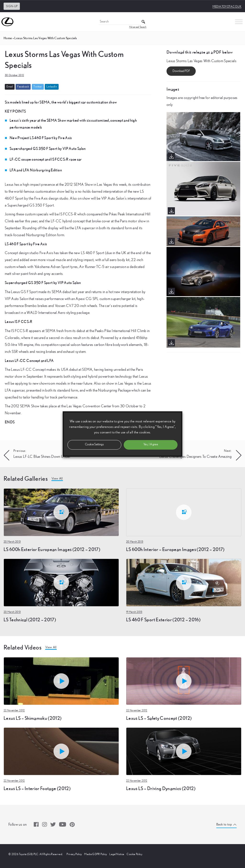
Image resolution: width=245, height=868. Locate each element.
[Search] (122, 22)
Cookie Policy (134, 854)
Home (8, 38)
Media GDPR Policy (96, 854)
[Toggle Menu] (239, 22)
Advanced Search (138, 27)
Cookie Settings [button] (94, 445)
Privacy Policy (74, 854)
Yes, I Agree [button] (151, 445)
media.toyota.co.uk (227, 6)
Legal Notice (117, 854)
